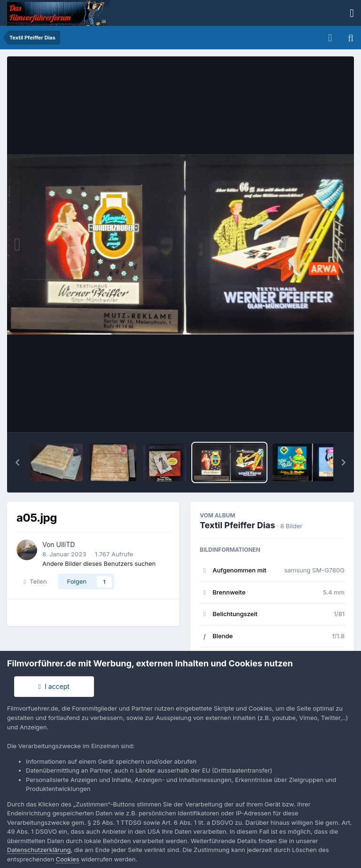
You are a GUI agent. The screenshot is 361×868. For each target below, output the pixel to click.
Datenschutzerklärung (39, 850)
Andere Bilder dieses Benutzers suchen (99, 563)
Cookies (68, 859)
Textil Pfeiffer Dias (237, 525)
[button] (17, 462)
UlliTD (66, 544)
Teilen (35, 581)
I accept (54, 686)
